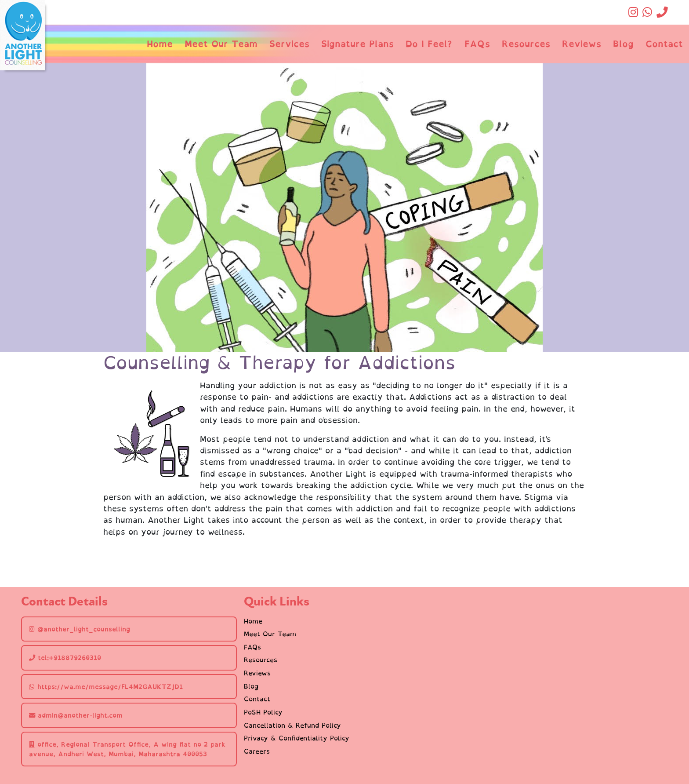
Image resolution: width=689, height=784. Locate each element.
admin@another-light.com (76, 715)
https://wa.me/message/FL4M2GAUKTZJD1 (106, 687)
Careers (257, 751)
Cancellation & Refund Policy (292, 726)
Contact (664, 44)
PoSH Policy (263, 712)
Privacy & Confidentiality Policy (297, 738)
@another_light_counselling (80, 629)
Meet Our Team (221, 44)
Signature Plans (357, 44)
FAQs (477, 44)
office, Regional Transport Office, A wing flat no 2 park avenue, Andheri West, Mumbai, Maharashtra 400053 (127, 749)
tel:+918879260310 (65, 658)
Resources (526, 44)
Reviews (582, 44)
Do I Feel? (429, 44)
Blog (623, 44)
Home (160, 44)
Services (289, 44)
